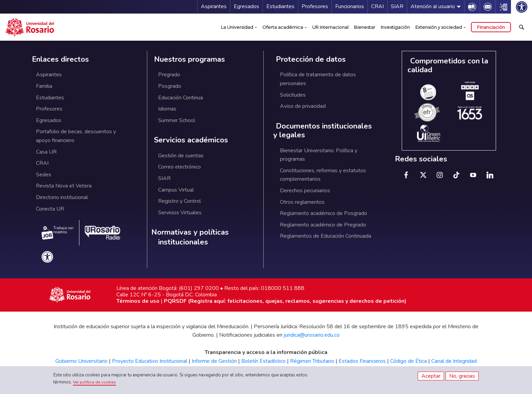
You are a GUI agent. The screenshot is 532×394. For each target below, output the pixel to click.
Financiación (491, 27)
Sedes (44, 175)
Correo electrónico (179, 167)
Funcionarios (350, 6)
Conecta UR (50, 209)
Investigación (395, 27)
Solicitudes (293, 95)
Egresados (246, 6)
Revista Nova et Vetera (64, 186)
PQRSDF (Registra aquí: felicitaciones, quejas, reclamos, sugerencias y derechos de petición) (285, 301)
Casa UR (46, 152)
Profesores (315, 6)
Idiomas (167, 109)
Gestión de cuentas (181, 156)
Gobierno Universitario (81, 361)
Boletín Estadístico (263, 361)
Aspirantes (214, 6)
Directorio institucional (62, 197)
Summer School (177, 120)
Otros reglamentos (302, 202)
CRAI (377, 6)
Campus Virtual (176, 190)
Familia (44, 86)
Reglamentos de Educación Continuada (326, 236)
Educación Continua (180, 98)
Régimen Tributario (312, 361)
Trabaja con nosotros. (58, 233)
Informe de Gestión (214, 361)
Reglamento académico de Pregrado (323, 225)
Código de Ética (408, 361)
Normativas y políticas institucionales (190, 237)
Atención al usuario (433, 6)
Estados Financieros (362, 361)
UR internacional (330, 27)
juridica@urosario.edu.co (312, 335)
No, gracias (462, 376)
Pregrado (169, 75)
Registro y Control (179, 201)
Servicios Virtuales (180, 213)
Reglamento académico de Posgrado (324, 213)
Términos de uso (138, 301)
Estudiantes (280, 6)
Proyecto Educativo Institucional (150, 361)
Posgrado (170, 86)
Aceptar (431, 376)
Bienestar (365, 27)
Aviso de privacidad (303, 106)
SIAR (397, 6)
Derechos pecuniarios (305, 191)
